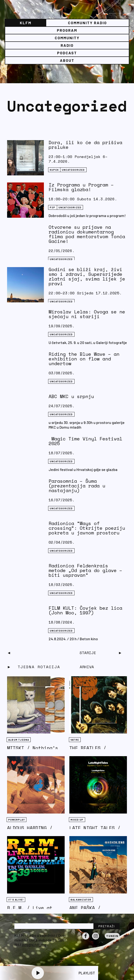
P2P (53, 207)
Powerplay (17, 820)
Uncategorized (73, 170)
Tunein (112, 936)
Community (67, 38)
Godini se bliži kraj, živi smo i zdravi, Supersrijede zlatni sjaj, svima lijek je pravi (87, 276)
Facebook (86, 939)
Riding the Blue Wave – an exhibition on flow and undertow (84, 359)
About (67, 60)
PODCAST (67, 53)
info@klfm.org (34, 945)
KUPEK (54, 170)
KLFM (26, 23)
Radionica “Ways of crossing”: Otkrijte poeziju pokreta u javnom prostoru (87, 528)
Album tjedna (19, 740)
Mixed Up (77, 820)
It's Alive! (16, 900)
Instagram (96, 939)
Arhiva (87, 667)
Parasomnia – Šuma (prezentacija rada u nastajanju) (77, 486)
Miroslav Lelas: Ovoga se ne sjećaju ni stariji (87, 314)
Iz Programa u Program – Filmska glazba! (81, 187)
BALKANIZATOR (81, 900)
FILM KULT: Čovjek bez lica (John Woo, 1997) (85, 610)
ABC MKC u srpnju (71, 396)
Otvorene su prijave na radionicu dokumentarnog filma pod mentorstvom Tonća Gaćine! (87, 234)
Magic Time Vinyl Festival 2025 (85, 441)
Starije (88, 653)
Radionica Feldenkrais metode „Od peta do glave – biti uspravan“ (85, 570)
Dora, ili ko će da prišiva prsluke (85, 145)
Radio (67, 45)
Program (67, 30)
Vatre (75, 740)
